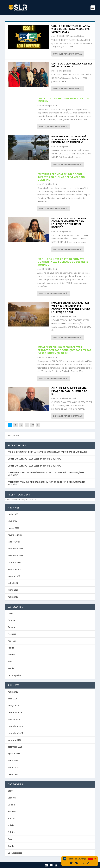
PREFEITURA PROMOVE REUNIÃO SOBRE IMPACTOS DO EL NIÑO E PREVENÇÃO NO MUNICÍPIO (70, 139)
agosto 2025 (14, 576)
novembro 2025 (15, 556)
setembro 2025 (15, 569)
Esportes (73, 36)
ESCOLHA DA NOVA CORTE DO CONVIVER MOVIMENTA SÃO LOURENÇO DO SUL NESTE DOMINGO (69, 223)
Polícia (11, 648)
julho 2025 (13, 583)
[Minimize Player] (88, 863)
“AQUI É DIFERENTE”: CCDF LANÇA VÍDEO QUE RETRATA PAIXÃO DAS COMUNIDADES (71, 29)
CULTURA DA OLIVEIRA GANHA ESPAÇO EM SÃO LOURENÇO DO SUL (70, 391)
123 (32, 425)
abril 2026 (13, 521)
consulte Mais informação (68, 54)
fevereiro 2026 (15, 535)
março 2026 (13, 528)
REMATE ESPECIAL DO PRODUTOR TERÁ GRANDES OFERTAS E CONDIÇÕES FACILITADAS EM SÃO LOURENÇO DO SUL (71, 308)
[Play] (71, 863)
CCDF (67, 36)
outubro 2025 (14, 562)
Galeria (11, 627)
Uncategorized (15, 675)
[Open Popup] (83, 863)
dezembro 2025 (15, 549)
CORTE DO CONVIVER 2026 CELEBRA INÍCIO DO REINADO (72, 65)
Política (11, 655)
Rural (74, 316)
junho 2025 (13, 590)
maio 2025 (13, 597)
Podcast (54, 106)
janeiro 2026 (14, 542)
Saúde (11, 668)
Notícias (81, 36)
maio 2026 (13, 514)
